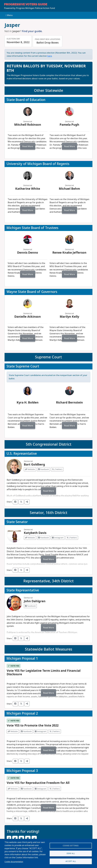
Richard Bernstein (69, 402)
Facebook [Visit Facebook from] (26, 731)
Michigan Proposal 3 (22, 771)
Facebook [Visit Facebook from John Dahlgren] (30, 606)
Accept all (71, 862)
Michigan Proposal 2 (22, 713)
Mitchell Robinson (28, 125)
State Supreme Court (23, 366)
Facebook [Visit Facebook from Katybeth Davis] (43, 538)
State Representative (23, 590)
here (50, 56)
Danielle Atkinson (28, 317)
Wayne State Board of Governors (32, 292)
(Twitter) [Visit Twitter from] (55, 731)
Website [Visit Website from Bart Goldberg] (30, 469)
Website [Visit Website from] (13, 731)
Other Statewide (48, 91)
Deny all (71, 853)
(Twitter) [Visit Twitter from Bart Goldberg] (57, 469)
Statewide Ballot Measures (49, 649)
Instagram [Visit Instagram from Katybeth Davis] (58, 538)
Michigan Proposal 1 (22, 659)
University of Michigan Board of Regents (38, 164)
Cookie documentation (14, 862)
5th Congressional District (49, 444)
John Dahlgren (35, 601)
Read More (28, 146)
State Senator (17, 522)
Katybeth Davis (35, 533)
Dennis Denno (28, 253)
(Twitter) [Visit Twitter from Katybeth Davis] (72, 538)
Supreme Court (48, 357)
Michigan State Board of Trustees (32, 228)
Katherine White (28, 189)
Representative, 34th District (48, 581)
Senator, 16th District (49, 513)
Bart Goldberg (34, 464)
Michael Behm (69, 189)
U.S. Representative (22, 454)
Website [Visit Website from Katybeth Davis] (30, 538)
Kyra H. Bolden (28, 402)
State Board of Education (26, 100)
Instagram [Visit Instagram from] (41, 731)
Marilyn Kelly (69, 317)
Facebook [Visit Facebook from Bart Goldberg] (43, 469)
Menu (9, 15)
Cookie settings (71, 845)
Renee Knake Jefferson (69, 253)
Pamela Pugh (69, 125)
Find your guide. (32, 31)
